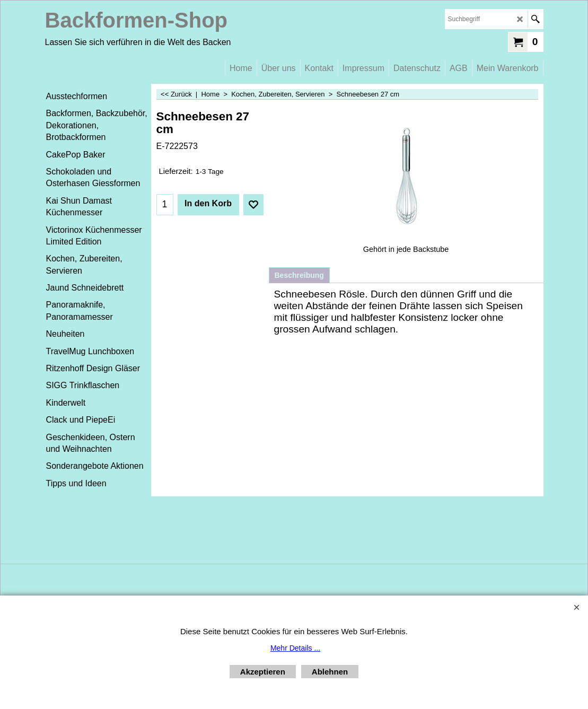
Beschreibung (299, 275)
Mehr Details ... (295, 648)
